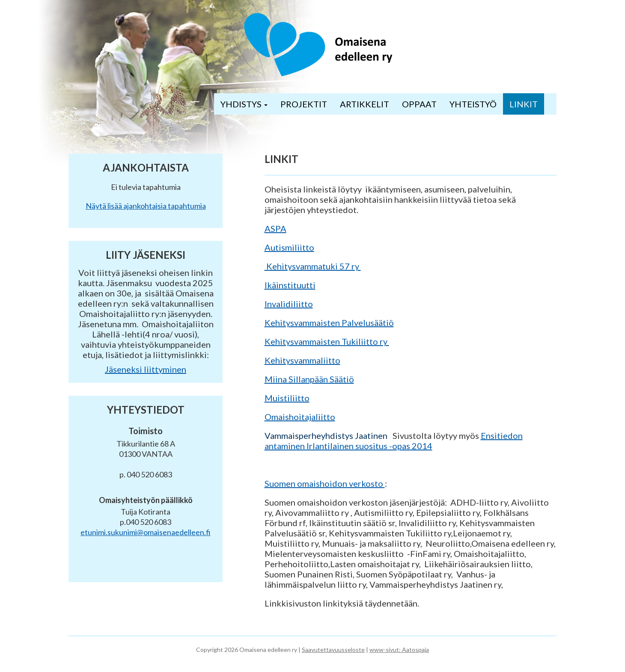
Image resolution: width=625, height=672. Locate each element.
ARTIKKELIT (365, 104)
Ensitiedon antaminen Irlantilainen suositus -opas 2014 (394, 441)
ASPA (275, 228)
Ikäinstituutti (290, 285)
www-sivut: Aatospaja (399, 650)
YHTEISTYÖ (473, 104)
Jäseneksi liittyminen (146, 369)
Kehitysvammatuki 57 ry (313, 266)
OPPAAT (419, 104)
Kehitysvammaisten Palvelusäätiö (329, 323)
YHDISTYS (244, 104)
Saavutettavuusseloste (333, 650)
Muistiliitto (287, 398)
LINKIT (524, 104)
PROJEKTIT (304, 104)
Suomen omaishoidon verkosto (325, 483)
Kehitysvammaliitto (302, 360)
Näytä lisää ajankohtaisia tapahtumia (146, 206)
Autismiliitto (289, 247)
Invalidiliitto (289, 304)
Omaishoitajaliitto (300, 417)
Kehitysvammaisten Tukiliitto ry (327, 341)
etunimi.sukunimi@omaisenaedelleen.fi (146, 532)
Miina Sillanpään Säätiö (309, 379)
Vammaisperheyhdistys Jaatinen (327, 435)
